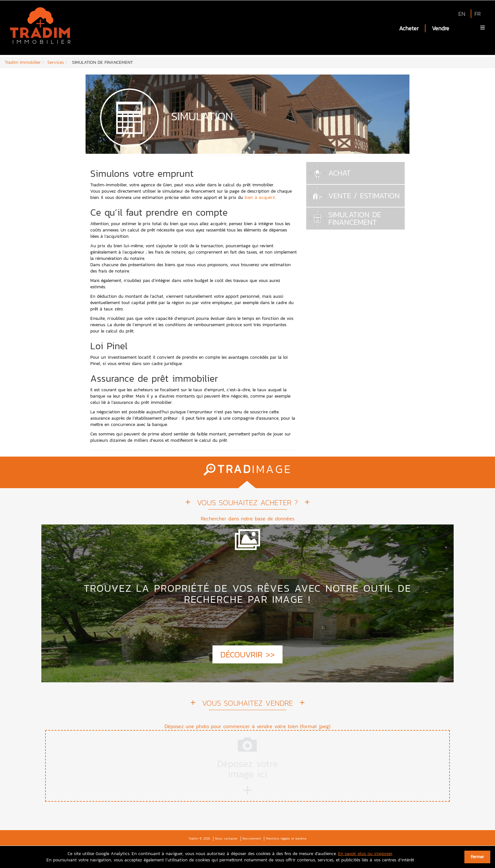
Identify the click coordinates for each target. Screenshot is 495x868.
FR (478, 14)
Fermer (477, 857)
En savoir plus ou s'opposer (365, 854)
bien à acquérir (260, 198)
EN (462, 14)
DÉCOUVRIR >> (247, 654)
